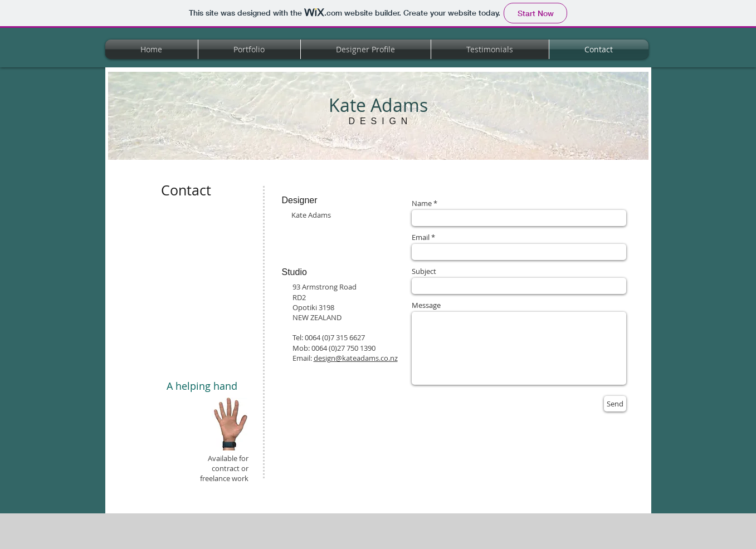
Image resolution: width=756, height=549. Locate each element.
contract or (230, 468)
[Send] (615, 404)
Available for (228, 458)
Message (426, 305)
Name (422, 204)
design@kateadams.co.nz (356, 358)
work (239, 478)
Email (421, 237)
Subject (424, 271)
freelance (215, 478)
